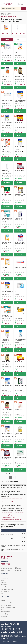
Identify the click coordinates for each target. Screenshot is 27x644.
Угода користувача (5, 592)
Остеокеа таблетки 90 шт (8, 518)
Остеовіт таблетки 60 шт (8, 502)
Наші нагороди (4, 579)
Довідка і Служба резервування (8, 607)
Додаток (3, 609)
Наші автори (4, 586)
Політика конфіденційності (7, 590)
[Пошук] (24, 9)
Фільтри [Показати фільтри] (7, 40)
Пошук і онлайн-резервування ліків (9, 602)
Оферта (3, 593)
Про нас (3, 577)
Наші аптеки (4, 604)
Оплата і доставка (5, 613)
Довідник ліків (4, 617)
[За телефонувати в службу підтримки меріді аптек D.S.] (19, 5)
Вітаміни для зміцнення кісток (8, 15)
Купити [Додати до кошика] (7, 64)
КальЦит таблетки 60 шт (8, 500)
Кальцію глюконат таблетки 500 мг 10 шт (12, 498)
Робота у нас (4, 584)
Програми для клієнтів (6, 606)
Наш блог (3, 600)
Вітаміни (10, 13)
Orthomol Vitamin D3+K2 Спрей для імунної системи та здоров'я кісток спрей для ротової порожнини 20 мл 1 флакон (13, 514)
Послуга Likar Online (5, 615)
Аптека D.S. (3, 13)
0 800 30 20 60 (7, 564)
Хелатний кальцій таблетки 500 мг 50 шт (12, 519)
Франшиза (3, 582)
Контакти (3, 588)
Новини (2, 581)
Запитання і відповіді (6, 611)
